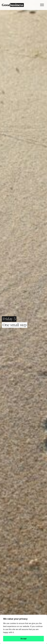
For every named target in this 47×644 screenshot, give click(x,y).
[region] (23, 629)
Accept (24, 639)
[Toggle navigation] (41, 5)
